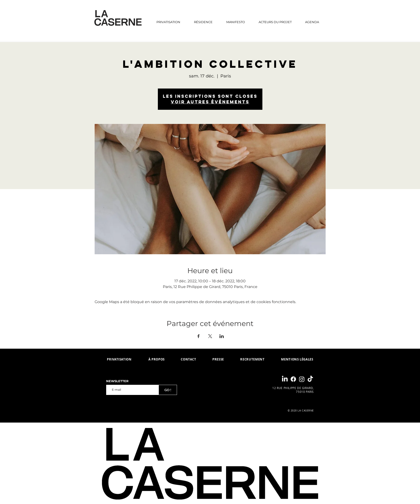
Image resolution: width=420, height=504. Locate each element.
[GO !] (168, 390)
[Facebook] (293, 379)
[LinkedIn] (285, 379)
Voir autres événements (210, 102)
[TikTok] (310, 379)
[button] (203, 22)
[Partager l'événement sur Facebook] (199, 336)
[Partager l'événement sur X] (210, 336)
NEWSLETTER (117, 381)
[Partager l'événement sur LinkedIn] (222, 336)
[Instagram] (302, 379)
